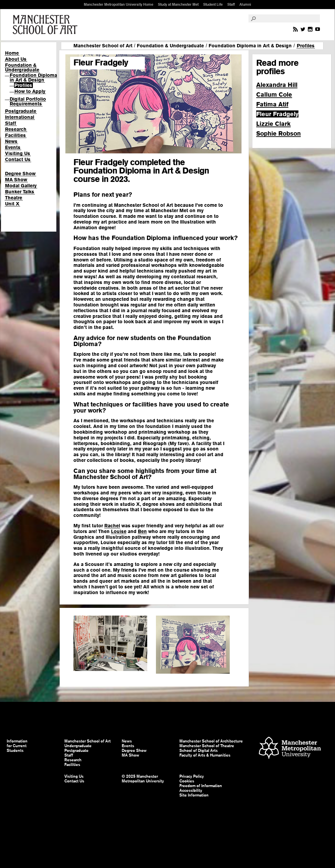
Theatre (14, 198)
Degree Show (20, 174)
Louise (119, 531)
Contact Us (18, 159)
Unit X (12, 204)
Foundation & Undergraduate (22, 67)
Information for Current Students (17, 746)
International (20, 117)
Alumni (245, 4)
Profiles (23, 85)
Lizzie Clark (273, 124)
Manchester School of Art (46, 25)
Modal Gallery (21, 186)
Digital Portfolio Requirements (28, 101)
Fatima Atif (272, 104)
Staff (231, 4)
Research (16, 129)
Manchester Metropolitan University (290, 749)
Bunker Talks (20, 192)
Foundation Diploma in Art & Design (33, 78)
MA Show (16, 180)
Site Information (194, 795)
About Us (16, 59)
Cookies (187, 781)
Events (13, 147)
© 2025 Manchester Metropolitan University (143, 779)
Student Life (213, 4)
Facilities (15, 135)
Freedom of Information (201, 786)
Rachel (112, 526)
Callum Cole (274, 94)
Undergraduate (78, 746)
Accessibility (191, 790)
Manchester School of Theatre (207, 746)
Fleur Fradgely (277, 114)
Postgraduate (21, 111)
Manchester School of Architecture (211, 741)
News (11, 141)
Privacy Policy (192, 776)
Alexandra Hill (277, 85)
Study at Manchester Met (178, 4)
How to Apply (30, 91)
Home (12, 53)
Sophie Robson (278, 133)
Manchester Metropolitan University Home (119, 4)
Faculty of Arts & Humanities (205, 755)
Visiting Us (18, 153)
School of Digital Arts (199, 751)
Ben (142, 531)
